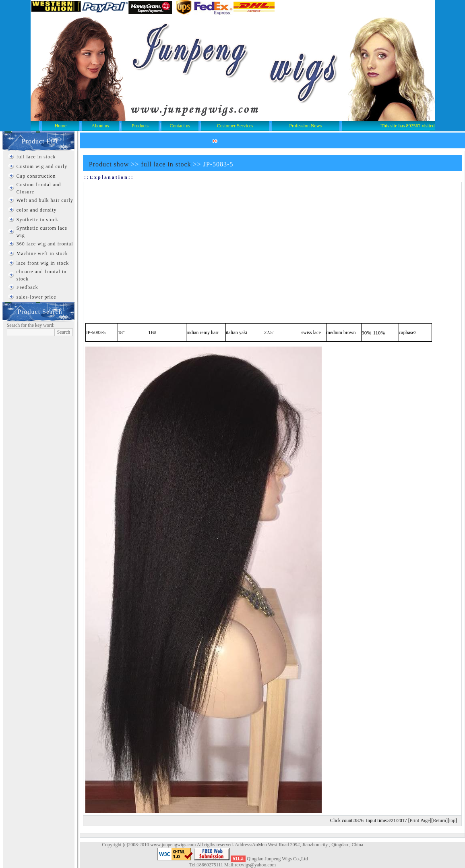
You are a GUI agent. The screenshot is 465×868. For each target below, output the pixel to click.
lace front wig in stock (43, 263)
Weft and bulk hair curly (45, 200)
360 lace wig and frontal (45, 244)
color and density (37, 210)
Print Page (420, 820)
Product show (109, 164)
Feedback (27, 287)
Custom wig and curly (42, 166)
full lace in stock (36, 157)
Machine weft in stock (42, 253)
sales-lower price (36, 297)
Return (439, 820)
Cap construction (36, 176)
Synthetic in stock (37, 220)
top (452, 820)
